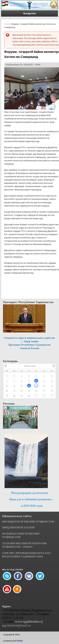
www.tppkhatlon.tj (29, 621)
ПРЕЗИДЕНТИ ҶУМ (14, 522)
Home (7, 24)
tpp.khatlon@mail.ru (16, 625)
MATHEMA (18, 641)
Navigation (30, 13)
